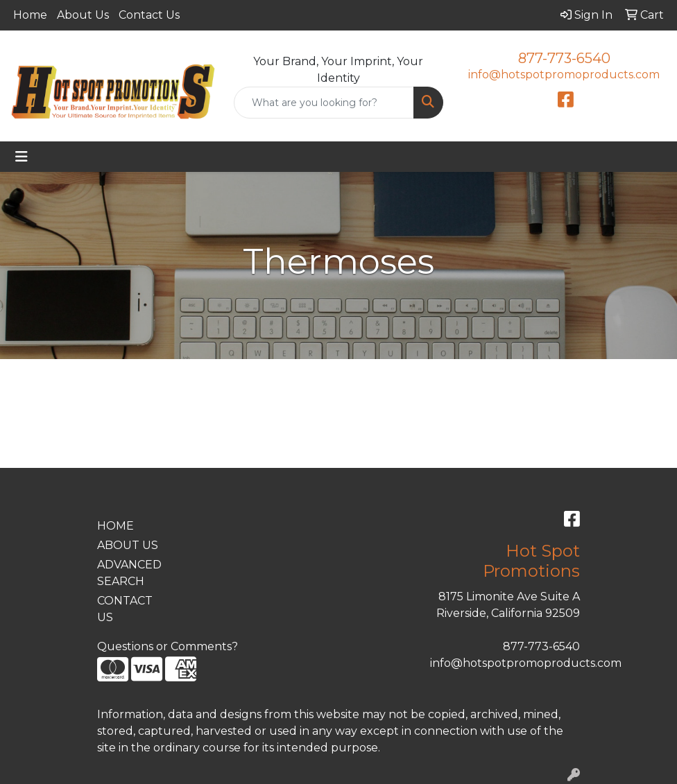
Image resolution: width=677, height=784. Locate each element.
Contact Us (149, 15)
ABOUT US (128, 545)
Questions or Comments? (168, 646)
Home (30, 15)
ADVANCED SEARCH (129, 573)
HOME (115, 526)
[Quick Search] (324, 103)
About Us (83, 15)
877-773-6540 (564, 58)
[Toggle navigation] (22, 157)
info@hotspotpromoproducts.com (564, 75)
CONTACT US (125, 609)
